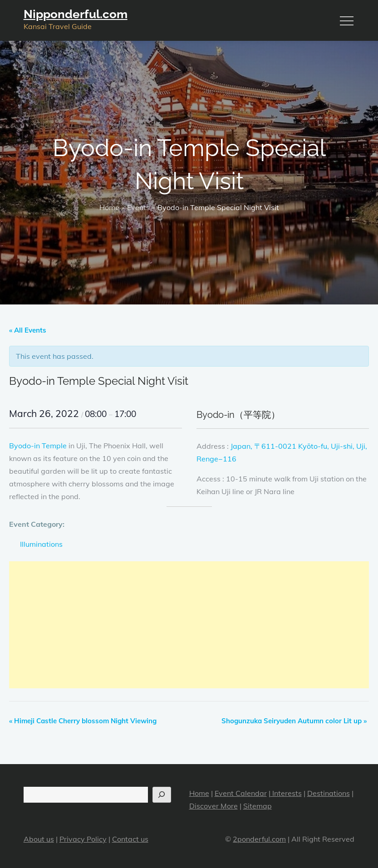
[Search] (162, 795)
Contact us (130, 839)
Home (199, 793)
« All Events (28, 330)
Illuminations (41, 544)
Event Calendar (241, 793)
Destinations (329, 793)
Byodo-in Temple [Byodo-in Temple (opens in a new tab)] (38, 446)
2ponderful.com (259, 839)
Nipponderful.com (76, 14)
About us (39, 839)
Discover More (214, 806)
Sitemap (258, 806)
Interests (286, 793)
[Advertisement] (189, 625)
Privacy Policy (83, 839)
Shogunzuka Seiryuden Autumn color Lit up (294, 721)
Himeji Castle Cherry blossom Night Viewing (83, 721)
